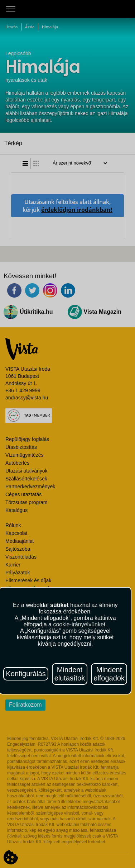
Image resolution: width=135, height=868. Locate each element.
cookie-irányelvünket (79, 624)
